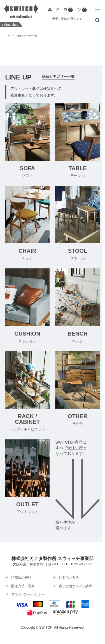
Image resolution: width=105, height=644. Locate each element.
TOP (8, 36)
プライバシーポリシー (25, 594)
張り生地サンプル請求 (72, 586)
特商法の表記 (18, 578)
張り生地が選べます (67, 19)
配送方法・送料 (20, 586)
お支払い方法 (66, 578)
